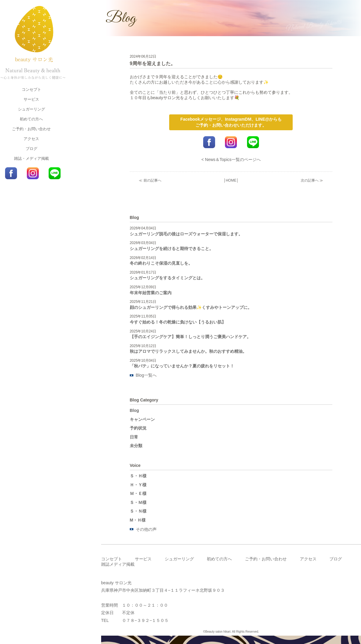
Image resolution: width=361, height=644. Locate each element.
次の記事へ (310, 180)
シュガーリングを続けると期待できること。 (172, 249)
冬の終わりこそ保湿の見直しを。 (161, 263)
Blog (134, 410)
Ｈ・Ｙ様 (138, 485)
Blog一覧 (144, 375)
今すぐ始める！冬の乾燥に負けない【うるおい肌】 (178, 322)
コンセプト (31, 89)
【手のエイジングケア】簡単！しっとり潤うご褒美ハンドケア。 (190, 337)
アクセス (31, 139)
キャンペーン (142, 419)
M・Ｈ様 (138, 520)
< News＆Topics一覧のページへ (231, 160)
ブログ (31, 149)
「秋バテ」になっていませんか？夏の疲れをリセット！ (182, 366)
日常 (134, 437)
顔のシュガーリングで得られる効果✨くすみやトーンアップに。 (191, 307)
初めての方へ (31, 119)
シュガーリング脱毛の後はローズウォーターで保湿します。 (186, 234)
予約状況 (138, 428)
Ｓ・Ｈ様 (138, 476)
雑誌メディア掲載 (118, 564)
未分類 (136, 446)
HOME (231, 180)
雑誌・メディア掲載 (31, 158)
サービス (31, 99)
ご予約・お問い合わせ (31, 129)
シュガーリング (31, 109)
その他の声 (146, 529)
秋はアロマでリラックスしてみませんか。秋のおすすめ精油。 (188, 351)
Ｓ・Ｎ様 (138, 511)
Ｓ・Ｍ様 (138, 502)
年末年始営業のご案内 (151, 293)
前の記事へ (152, 180)
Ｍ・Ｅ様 (138, 493)
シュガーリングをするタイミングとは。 (167, 278)
